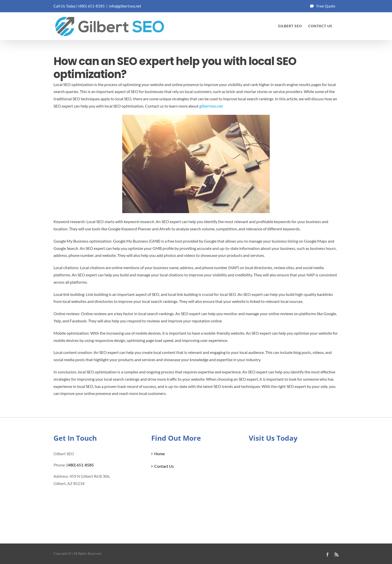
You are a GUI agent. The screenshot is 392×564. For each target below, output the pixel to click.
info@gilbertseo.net (125, 6)
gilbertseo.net (211, 106)
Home (159, 454)
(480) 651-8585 (91, 6)
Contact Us (164, 466)
